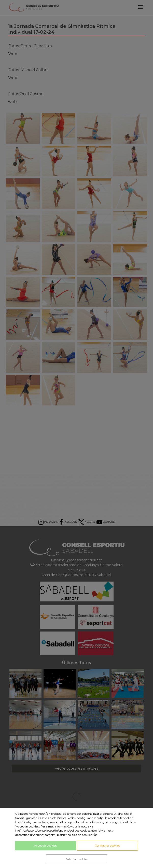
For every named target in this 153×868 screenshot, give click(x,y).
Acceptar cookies (45, 846)
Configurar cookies (107, 846)
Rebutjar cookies (76, 859)
